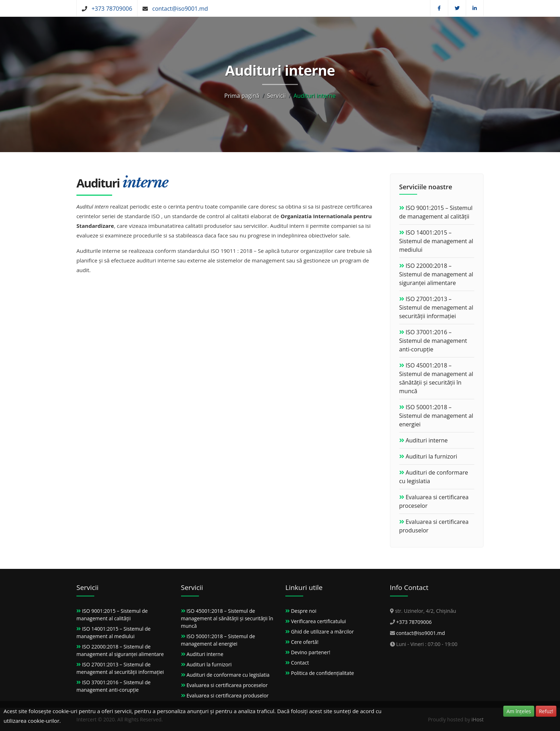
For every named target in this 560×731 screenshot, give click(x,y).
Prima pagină (242, 96)
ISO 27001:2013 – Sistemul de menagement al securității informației (436, 307)
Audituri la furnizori (431, 456)
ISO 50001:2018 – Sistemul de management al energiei (436, 416)
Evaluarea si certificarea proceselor (227, 685)
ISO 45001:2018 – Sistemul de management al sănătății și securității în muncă (227, 618)
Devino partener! (311, 652)
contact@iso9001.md (180, 9)
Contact (300, 663)
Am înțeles (519, 711)
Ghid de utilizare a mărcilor (322, 632)
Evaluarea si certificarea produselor (227, 695)
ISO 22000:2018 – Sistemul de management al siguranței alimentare (436, 274)
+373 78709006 (112, 9)
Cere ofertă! (305, 642)
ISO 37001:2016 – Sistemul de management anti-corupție (433, 341)
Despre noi (304, 611)
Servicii (276, 96)
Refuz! (546, 711)
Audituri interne (427, 440)
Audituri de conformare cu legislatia (228, 675)
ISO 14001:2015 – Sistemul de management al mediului (436, 241)
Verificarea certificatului (319, 621)
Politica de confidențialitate (323, 673)
